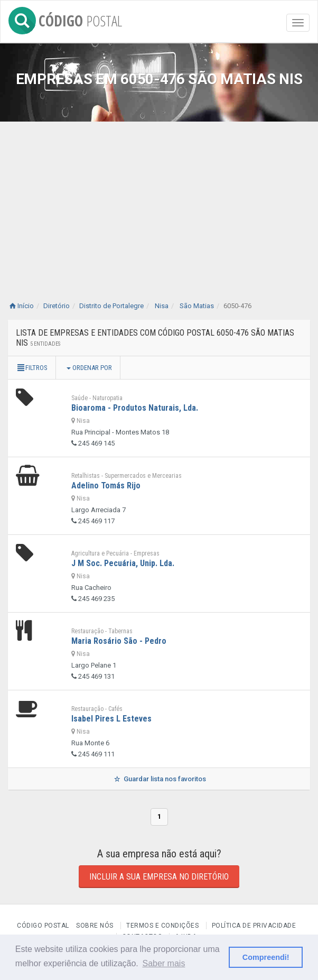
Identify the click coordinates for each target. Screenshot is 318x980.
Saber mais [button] (163, 963)
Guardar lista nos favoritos (159, 779)
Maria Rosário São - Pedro (119, 641)
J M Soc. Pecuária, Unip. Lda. (123, 563)
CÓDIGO (65, 19)
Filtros (32, 368)
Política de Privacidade (254, 926)
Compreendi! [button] (266, 957)
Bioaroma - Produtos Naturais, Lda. (135, 408)
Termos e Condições (162, 926)
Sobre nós (95, 926)
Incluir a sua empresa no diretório (159, 877)
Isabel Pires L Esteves (111, 719)
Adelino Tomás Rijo (106, 486)
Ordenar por (89, 368)
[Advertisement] (159, 201)
